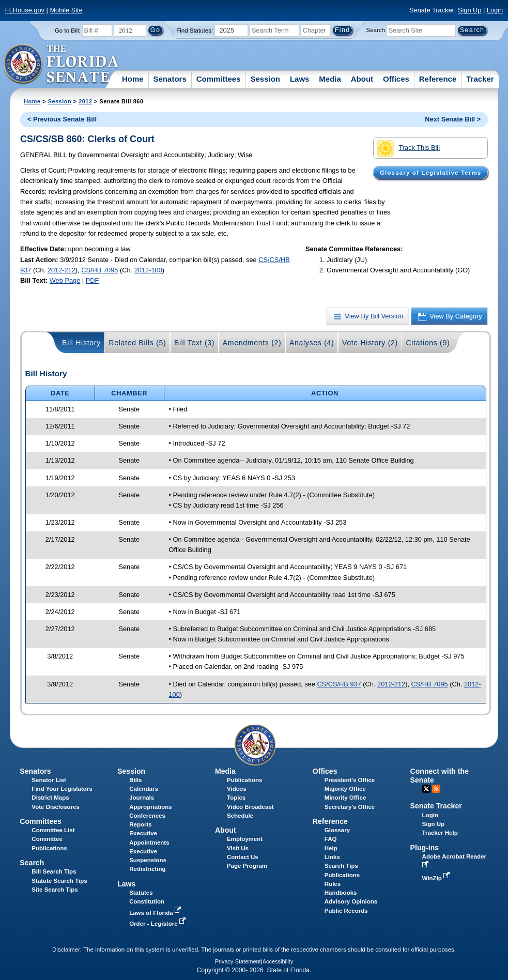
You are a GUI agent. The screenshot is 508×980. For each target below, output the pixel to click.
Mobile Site (66, 10)
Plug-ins (425, 848)
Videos (237, 789)
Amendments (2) (252, 343)
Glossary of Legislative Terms (430, 173)
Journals (142, 798)
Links (332, 857)
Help (331, 848)
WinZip (437, 878)
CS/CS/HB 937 (339, 684)
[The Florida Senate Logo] (62, 65)
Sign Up (470, 10)
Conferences (147, 816)
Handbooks (341, 893)
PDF (93, 280)
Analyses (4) (312, 343)
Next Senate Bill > (453, 119)
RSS (436, 789)
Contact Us (243, 857)
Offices (396, 79)
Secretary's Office (350, 807)
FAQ (331, 839)
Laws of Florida (156, 913)
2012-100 (148, 270)
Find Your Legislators (62, 789)
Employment (245, 839)
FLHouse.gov (25, 10)
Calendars (144, 789)
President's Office (350, 780)
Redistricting (147, 869)
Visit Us (238, 848)
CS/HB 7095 (99, 270)
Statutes (141, 893)
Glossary (337, 830)
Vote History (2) (370, 343)
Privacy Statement (238, 961)
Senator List (49, 780)
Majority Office (345, 789)
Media (330, 79)
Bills (135, 780)
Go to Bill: (68, 30)
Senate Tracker (436, 806)
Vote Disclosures (56, 807)
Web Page (65, 280)
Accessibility (278, 961)
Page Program (247, 866)
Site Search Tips (55, 890)
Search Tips (341, 866)
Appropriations (151, 807)
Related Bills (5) (137, 343)
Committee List (53, 830)
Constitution (147, 901)
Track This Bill (409, 148)
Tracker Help (440, 833)
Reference (438, 79)
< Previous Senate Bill (62, 119)
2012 (85, 101)
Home (133, 79)
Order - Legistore (158, 924)
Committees (219, 79)
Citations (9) (428, 343)
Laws (300, 79)
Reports (141, 824)
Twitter (426, 789)
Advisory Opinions (351, 901)
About (362, 79)
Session (265, 79)
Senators (170, 79)
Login (495, 10)
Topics (236, 798)
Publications (244, 780)
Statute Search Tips (59, 881)
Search (376, 30)
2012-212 (61, 270)
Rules (333, 884)
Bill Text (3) (194, 343)
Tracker (480, 79)
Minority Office (345, 798)
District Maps (50, 798)
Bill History (81, 343)
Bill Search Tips (54, 871)
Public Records (346, 911)
